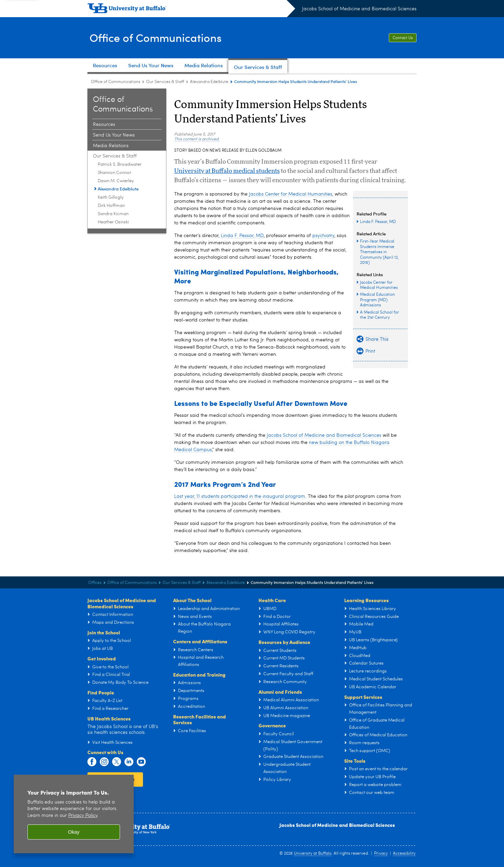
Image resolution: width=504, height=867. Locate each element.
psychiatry (323, 236)
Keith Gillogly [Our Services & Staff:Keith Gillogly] (111, 197)
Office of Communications (161, 37)
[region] (74, 814)
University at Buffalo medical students (227, 171)
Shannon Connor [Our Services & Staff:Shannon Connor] (115, 173)
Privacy (381, 854)
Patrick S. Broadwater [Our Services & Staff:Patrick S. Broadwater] (120, 165)
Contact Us (403, 38)
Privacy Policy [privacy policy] (83, 816)
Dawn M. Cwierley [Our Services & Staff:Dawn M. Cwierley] (116, 181)
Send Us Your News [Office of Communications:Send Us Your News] (114, 135)
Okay (74, 832)
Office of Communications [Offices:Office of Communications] (116, 82)
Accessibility (404, 854)
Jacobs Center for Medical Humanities (291, 194)
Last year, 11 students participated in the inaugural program (240, 496)
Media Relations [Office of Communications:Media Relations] (111, 146)
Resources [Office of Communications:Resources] (104, 125)
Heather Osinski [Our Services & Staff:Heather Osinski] (113, 222)
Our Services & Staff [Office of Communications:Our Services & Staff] (165, 82)
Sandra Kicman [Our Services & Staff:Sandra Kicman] (113, 214)
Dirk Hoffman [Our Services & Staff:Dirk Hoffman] (111, 206)
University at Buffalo (313, 854)
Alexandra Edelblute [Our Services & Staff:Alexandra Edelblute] (209, 82)
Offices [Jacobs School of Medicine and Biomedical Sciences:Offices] (95, 583)
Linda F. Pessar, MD (242, 236)
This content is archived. (197, 139)
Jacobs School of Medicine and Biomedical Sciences (359, 9)
